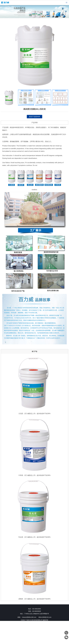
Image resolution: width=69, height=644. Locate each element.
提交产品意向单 (34, 117)
